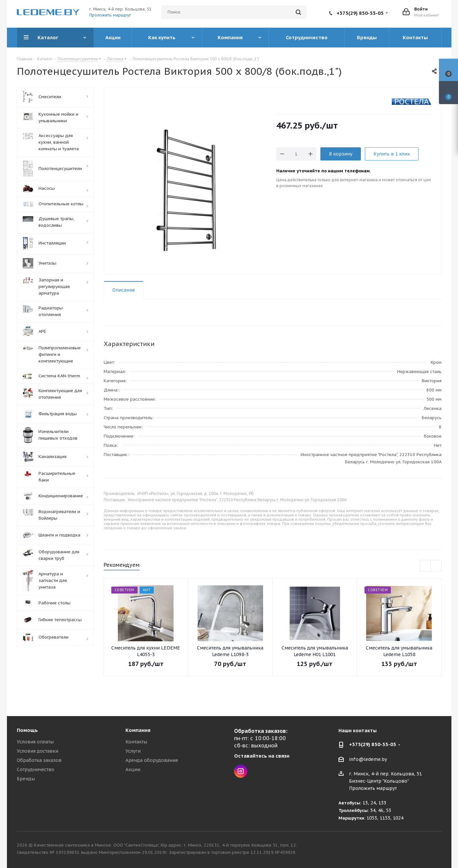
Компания (138, 730)
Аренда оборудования (152, 760)
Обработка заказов (39, 760)
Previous (426, 566)
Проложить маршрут (110, 15)
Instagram (241, 771)
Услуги (133, 751)
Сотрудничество (36, 769)
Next (436, 566)
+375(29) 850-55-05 (360, 13)
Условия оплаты (35, 742)
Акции (133, 769)
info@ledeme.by (368, 759)
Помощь (27, 730)
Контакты (136, 742)
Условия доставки (38, 751)
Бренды (26, 779)
